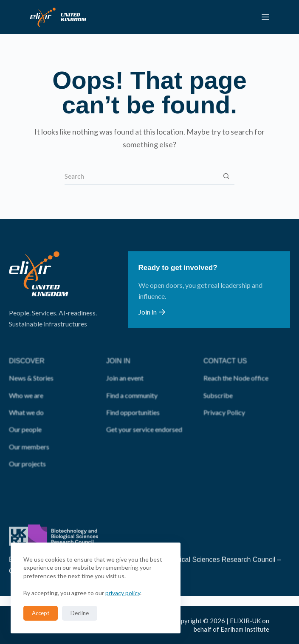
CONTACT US (225, 348)
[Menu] (265, 17)
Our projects (27, 451)
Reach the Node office (236, 365)
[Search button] (226, 176)
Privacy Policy (224, 399)
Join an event (125, 365)
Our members (29, 433)
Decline (80, 613)
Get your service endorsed (144, 416)
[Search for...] (141, 176)
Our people (25, 416)
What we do (26, 399)
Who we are (26, 382)
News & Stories (31, 365)
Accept (41, 613)
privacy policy (123, 593)
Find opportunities (133, 399)
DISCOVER (27, 348)
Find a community (132, 382)
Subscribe (218, 382)
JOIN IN (118, 348)
